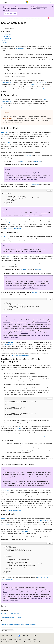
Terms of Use (19, 642)
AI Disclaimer (4, 640)
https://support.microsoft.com (13, 229)
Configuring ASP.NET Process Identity (39, 335)
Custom (3, 518)
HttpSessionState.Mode (40, 89)
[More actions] (51, 18)
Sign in (51, 2)
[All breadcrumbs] (3, 18)
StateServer (4, 132)
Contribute (27, 640)
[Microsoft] (27, 2)
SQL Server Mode (7, 38)
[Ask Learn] (49, 18)
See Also (4, 42)
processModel (7, 118)
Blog (20, 640)
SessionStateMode (21, 48)
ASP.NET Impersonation (11, 337)
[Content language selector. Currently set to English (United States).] (8, 636)
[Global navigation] (2, 2)
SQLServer (4, 237)
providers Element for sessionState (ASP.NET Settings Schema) (18, 624)
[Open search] (47, 2)
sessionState (42, 82)
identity (45, 326)
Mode (40, 520)
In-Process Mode (7, 34)
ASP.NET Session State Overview (34, 18)
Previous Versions (13, 640)
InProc (31, 84)
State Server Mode (7, 36)
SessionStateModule (41, 322)
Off (38, 84)
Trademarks (27, 642)
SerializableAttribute (31, 215)
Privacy (33, 640)
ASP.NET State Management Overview (15, 18)
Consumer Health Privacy (7, 642)
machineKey (7, 222)
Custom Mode (6, 40)
